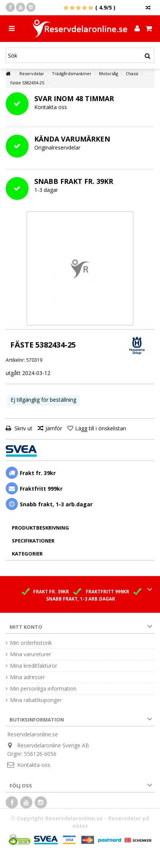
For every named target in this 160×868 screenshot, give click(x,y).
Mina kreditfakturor (34, 666)
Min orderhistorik (31, 643)
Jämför (54, 428)
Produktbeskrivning (40, 528)
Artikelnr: (15, 360)
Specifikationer (33, 541)
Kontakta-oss (34, 765)
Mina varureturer (30, 654)
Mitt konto (26, 627)
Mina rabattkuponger (36, 700)
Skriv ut (23, 428)
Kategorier (27, 554)
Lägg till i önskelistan (101, 428)
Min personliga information (43, 689)
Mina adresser (27, 677)
